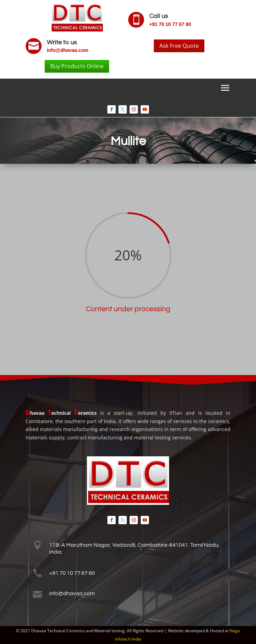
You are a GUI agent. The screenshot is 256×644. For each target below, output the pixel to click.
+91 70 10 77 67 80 (170, 24)
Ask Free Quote (179, 46)
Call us (159, 16)
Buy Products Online (77, 66)
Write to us (62, 42)
